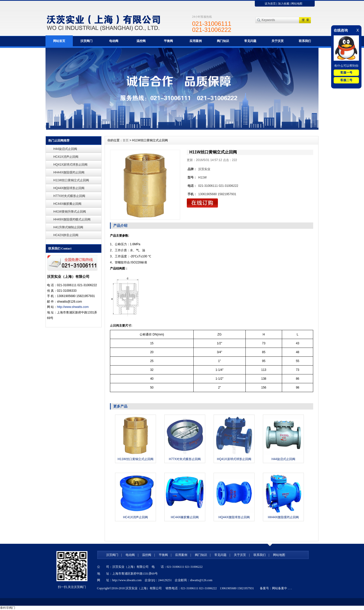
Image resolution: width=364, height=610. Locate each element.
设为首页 (270, 4)
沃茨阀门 (86, 41)
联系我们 (305, 41)
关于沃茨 (278, 41)
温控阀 (141, 41)
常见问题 (250, 41)
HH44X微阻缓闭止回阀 (69, 172)
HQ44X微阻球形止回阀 (69, 188)
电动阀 (114, 41)
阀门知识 (223, 41)
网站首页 (59, 41)
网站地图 (297, 4)
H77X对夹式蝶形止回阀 (69, 196)
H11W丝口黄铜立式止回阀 (71, 180)
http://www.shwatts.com (73, 307)
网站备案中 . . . (282, 588)
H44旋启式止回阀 (65, 149)
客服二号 (346, 80)
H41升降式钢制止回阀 (68, 227)
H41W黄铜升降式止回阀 (70, 212)
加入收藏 (284, 4)
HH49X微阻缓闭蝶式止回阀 (72, 219)
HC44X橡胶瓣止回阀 (67, 204)
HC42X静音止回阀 (66, 235)
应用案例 (196, 41)
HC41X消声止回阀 (66, 157)
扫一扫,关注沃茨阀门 (72, 587)
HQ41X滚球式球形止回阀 (70, 165)
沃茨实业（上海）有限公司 (144, 588)
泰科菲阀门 (8, 608)
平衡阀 (168, 41)
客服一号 (346, 73)
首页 (126, 140)
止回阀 (115, 326)
